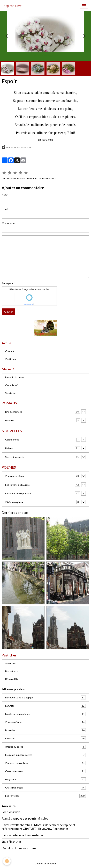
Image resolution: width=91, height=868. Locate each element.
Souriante (10, 393)
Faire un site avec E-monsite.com (23, 835)
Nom (4, 195)
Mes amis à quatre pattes (45, 755)
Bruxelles (45, 730)
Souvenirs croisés (15, 457)
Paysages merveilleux (45, 763)
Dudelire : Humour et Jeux (19, 848)
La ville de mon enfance (45, 714)
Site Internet (9, 223)
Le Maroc (45, 738)
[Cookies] (7, 861)
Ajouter (8, 312)
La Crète (45, 706)
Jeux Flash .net (12, 842)
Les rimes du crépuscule (18, 493)
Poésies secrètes (15, 476)
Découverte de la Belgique (45, 697)
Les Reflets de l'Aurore (17, 485)
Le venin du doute (15, 377)
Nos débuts (12, 671)
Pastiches (11, 359)
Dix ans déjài (12, 679)
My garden (45, 779)
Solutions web (11, 812)
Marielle (9, 420)
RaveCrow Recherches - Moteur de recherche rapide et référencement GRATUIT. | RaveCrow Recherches (39, 827)
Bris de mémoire (14, 412)
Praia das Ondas (45, 722)
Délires (9, 448)
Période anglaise (14, 502)
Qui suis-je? (12, 385)
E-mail (5, 209)
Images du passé (45, 747)
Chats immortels (45, 788)
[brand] (12, 6)
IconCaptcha (29, 304)
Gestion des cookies (45, 863)
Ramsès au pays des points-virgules (25, 818)
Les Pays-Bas (45, 796)
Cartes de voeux (45, 771)
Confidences (12, 440)
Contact (10, 351)
